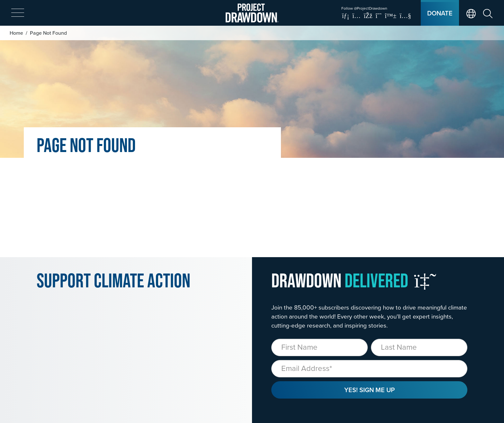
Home (16, 33)
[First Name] (319, 347)
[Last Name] (419, 347)
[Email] (369, 369)
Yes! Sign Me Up (369, 390)
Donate (440, 13)
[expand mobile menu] (18, 13)
